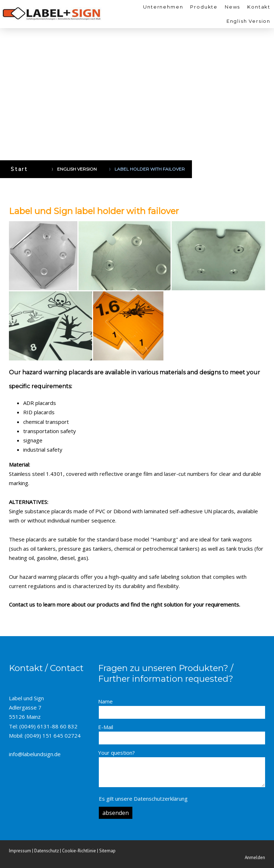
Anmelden (255, 857)
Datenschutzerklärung (161, 799)
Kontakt (259, 7)
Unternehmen (163, 7)
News (232, 7)
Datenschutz (47, 851)
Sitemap (107, 851)
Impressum (20, 851)
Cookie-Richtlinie (79, 851)
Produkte (204, 7)
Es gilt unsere (143, 799)
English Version (248, 21)
